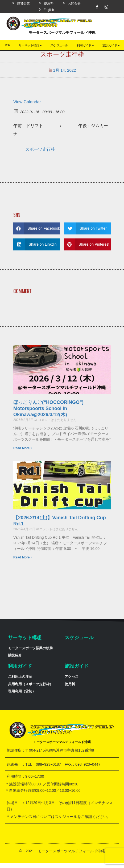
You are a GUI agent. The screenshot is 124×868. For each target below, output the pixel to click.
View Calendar (27, 102)
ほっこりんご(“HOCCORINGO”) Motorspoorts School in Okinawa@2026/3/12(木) (51, 409)
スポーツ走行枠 (40, 149)
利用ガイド (85, 45)
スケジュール (59, 45)
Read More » (23, 448)
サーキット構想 (30, 45)
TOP (7, 45)
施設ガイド (77, 666)
